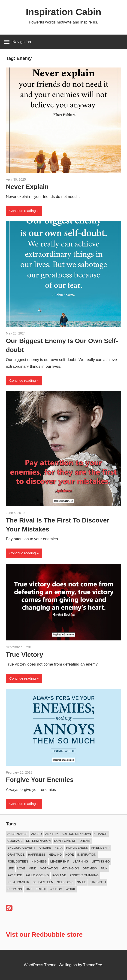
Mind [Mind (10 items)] (32, 868)
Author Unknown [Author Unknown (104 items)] (76, 834)
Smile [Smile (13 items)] (81, 882)
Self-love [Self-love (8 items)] (65, 882)
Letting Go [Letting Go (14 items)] (101, 861)
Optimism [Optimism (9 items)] (90, 868)
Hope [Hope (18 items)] (70, 855)
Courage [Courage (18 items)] (15, 841)
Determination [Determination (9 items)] (38, 841)
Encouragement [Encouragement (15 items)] (21, 848)
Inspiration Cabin (64, 12)
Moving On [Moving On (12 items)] (70, 868)
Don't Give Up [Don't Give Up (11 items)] (65, 841)
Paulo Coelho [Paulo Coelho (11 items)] (37, 875)
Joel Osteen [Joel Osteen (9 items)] (18, 861)
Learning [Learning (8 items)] (80, 861)
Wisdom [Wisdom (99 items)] (56, 889)
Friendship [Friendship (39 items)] (100, 848)
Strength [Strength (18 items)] (98, 882)
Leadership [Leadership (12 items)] (60, 861)
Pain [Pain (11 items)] (104, 868)
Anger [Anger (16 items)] (36, 834)
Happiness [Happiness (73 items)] (36, 855)
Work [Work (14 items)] (70, 889)
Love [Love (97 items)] (21, 868)
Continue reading (23, 211)
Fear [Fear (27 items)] (59, 848)
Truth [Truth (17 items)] (41, 889)
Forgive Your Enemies (40, 780)
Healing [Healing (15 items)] (55, 855)
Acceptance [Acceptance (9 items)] (18, 834)
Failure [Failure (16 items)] (45, 848)
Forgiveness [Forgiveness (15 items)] (77, 848)
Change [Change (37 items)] (101, 834)
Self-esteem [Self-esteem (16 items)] (43, 882)
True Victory (25, 655)
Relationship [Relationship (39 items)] (18, 882)
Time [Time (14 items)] (29, 889)
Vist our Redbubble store (44, 935)
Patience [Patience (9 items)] (15, 875)
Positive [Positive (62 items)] (59, 875)
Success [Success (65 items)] (15, 889)
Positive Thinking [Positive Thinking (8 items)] (84, 875)
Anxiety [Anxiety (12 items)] (52, 834)
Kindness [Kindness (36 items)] (39, 861)
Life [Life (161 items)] (11, 868)
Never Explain (27, 187)
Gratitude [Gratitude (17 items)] (16, 855)
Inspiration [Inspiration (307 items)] (87, 855)
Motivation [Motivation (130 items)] (49, 868)
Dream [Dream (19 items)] (85, 841)
